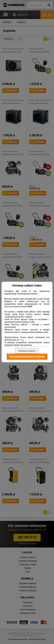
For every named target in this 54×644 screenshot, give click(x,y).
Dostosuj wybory (27, 351)
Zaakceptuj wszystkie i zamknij (27, 357)
